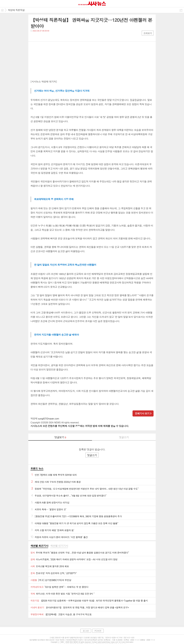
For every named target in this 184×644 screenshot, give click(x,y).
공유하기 (181, 10)
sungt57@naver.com (49, 418)
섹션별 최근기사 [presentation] (39, 546)
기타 (50, 37)
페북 (33, 37)
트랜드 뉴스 (37, 469)
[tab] (39, 546)
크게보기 (148, 33)
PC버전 (98, 631)
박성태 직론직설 (16, 10)
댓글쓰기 (124, 437)
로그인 (86, 631)
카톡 (44, 37)
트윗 (39, 37)
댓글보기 (60, 437)
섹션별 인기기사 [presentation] (59, 546)
